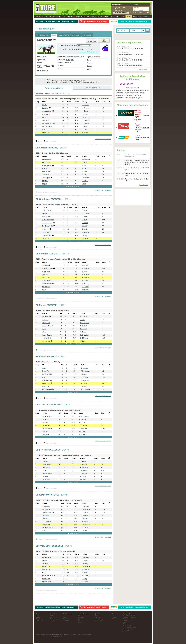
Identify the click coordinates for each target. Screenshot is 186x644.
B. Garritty (85, 162)
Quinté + (52, 621)
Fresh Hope (46, 114)
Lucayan (45, 265)
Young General (47, 428)
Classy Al (45, 117)
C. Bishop (82, 422)
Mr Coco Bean (47, 166)
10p (69, 49)
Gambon (46, 461)
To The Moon (47, 522)
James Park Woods (48, 220)
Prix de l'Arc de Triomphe (130, 627)
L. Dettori (85, 126)
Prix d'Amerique (127, 624)
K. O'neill (85, 281)
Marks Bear (46, 386)
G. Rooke (85, 217)
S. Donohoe (83, 425)
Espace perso (120, 17)
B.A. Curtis (84, 377)
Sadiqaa (45, 320)
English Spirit (46, 272)
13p (64, 49)
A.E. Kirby (86, 287)
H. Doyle (85, 272)
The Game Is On (47, 226)
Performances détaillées (54, 88)
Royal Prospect (47, 159)
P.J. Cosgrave (85, 323)
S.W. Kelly (86, 284)
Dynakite (45, 275)
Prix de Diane (127, 626)
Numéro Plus (98, 621)
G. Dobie (85, 229)
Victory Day (46, 570)
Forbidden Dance (48, 528)
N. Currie (85, 111)
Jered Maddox (47, 416)
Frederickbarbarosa (49, 576)
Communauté (108, 17)
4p (83, 49)
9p (76, 49)
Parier (129, 17)
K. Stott (84, 165)
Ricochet (46, 476)
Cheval (65, 616)
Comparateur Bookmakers (130, 617)
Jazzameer (46, 434)
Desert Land (46, 132)
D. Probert (86, 265)
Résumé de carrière (92, 88)
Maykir (44, 290)
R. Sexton (85, 223)
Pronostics (57, 17)
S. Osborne (86, 105)
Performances (69, 17)
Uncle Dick (45, 229)
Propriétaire (67, 621)
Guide (125, 622)
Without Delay (47, 172)
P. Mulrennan (86, 120)
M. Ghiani (85, 290)
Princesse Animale (48, 389)
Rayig (44, 573)
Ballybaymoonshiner (49, 284)
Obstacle (115, 617)
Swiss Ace (45, 120)
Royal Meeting (47, 557)
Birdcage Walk (47, 509)
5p (74, 49)
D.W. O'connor (84, 416)
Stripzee (45, 181)
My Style (45, 422)
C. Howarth (86, 278)
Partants (97, 617)
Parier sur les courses (129, 616)
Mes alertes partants (119, 9)
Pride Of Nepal (47, 211)
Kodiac (48, 66)
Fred (44, 377)
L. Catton (85, 238)
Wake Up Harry (47, 380)
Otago (44, 329)
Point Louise (46, 232)
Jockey (65, 617)
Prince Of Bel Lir (48, 374)
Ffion (44, 129)
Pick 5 (52, 622)
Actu (100, 17)
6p (78, 49)
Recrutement (51, 634)
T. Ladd (84, 235)
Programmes (47, 17)
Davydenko (46, 506)
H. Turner (85, 114)
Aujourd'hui (39, 617)
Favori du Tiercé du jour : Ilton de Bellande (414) (135, 156)
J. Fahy (83, 320)
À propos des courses (141, 17)
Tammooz (46, 518)
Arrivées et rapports (100, 619)
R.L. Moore (86, 570)
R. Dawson (86, 123)
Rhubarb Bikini (47, 235)
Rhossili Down (47, 467)
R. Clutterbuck (86, 214)
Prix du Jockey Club (129, 629)
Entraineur (66, 619)
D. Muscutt (86, 268)
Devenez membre (117, 5)
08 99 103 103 (126, 84)
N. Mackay (86, 576)
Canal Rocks (46, 579)
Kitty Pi (45, 184)
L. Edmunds (86, 108)
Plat (113, 616)
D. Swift (84, 172)
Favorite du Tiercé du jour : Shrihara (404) (136, 174)
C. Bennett (84, 329)
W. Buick (83, 341)
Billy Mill (45, 105)
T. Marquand (83, 428)
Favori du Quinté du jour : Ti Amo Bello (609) (137, 169)
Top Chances (54, 619)
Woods (45, 470)
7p (87, 49)
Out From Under (47, 126)
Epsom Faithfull (47, 335)
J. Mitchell (84, 374)
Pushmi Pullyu (47, 582)
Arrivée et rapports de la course (103, 139)
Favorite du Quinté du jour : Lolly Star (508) (137, 180)
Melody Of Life (47, 111)
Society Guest (47, 473)
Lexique (125, 621)
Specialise (46, 516)
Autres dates (40, 621)
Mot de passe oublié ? (138, 12)
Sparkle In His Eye (48, 512)
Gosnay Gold (47, 338)
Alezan (45, 332)
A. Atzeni (85, 573)
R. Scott (84, 175)
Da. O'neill (83, 431)
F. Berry (85, 579)
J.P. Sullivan (86, 117)
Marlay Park (46, 323)
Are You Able (46, 287)
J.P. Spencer (86, 525)
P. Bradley (85, 226)
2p (66, 49)
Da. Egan (85, 516)
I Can (44, 531)
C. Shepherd (85, 380)
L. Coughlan (86, 178)
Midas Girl (46, 419)
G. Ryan (85, 129)
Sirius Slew (46, 480)
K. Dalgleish (70, 60)
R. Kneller (83, 434)
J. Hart (84, 184)
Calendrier (126, 631)
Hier (37, 616)
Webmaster (38, 634)
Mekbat (45, 168)
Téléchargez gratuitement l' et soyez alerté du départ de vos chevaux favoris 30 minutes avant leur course (75, 81)
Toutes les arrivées (143, 70)
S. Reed (84, 220)
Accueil (37, 17)
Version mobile (66, 634)
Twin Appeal (46, 178)
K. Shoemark (87, 275)
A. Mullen (85, 132)
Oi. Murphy (86, 557)
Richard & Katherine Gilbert (75, 57)
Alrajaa (45, 561)
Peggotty (45, 431)
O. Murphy (83, 419)
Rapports (83, 17)
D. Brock (85, 582)
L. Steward (85, 506)
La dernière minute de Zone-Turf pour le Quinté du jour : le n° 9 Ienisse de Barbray (137, 162)
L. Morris (85, 531)
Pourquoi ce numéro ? (133, 88)
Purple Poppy (46, 281)
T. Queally (84, 386)
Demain (38, 619)
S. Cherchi (84, 317)
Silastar (44, 214)
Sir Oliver (45, 317)
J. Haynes (83, 480)
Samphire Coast (47, 269)
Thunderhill (46, 175)
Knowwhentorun (47, 223)
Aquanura (45, 564)
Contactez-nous (45, 634)
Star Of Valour (47, 217)
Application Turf (58, 634)
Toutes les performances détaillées (89, 52)
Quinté (94, 17)
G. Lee (84, 168)
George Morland (48, 326)
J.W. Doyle (86, 564)
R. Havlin (85, 522)
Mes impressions (119, 10)
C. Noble (85, 211)
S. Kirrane (85, 181)
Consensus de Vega (49, 123)
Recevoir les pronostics (120, 7)
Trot (113, 619)
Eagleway (45, 108)
